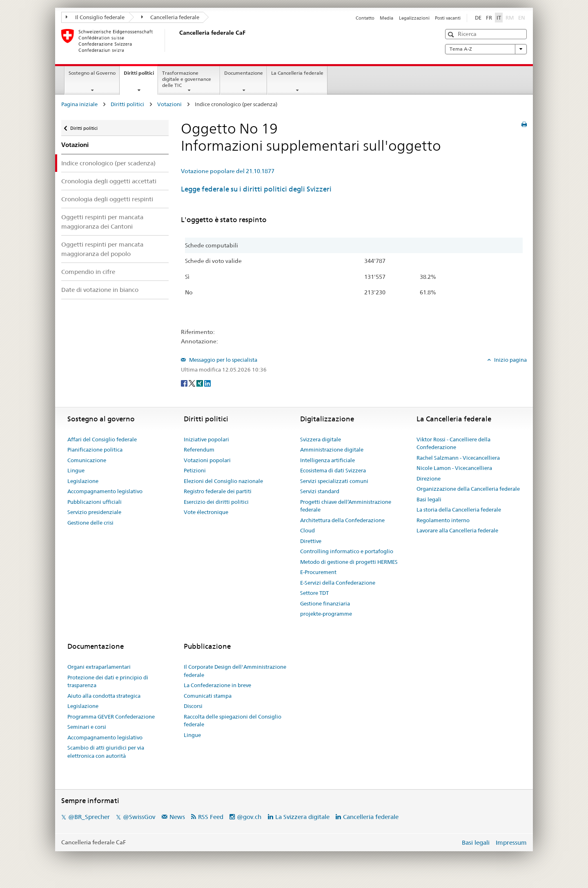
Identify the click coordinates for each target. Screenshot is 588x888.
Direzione (429, 478)
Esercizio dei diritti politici (216, 502)
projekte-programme (326, 614)
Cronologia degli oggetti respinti (107, 199)
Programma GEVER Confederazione (111, 717)
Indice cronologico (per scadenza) (108, 163)
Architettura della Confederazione (342, 520)
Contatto (365, 18)
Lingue (76, 470)
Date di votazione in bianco (100, 290)
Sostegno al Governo (92, 73)
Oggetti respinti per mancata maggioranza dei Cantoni (102, 222)
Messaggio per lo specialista (223, 360)
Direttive (311, 541)
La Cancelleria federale (297, 73)
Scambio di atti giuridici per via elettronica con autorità (106, 752)
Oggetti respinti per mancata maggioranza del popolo (102, 249)
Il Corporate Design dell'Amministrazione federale (235, 671)
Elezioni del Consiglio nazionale (223, 481)
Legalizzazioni (414, 18)
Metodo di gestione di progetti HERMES (349, 562)
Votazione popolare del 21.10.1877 (228, 171)
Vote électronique (206, 512)
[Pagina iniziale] (178, 40)
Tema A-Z (486, 49)
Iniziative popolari (206, 439)
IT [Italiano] (499, 18)
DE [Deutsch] (478, 18)
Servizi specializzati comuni (334, 481)
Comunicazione (87, 460)
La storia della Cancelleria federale (459, 510)
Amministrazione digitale (332, 450)
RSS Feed (211, 817)
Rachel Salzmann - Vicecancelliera (458, 458)
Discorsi (193, 706)
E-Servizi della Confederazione (338, 583)
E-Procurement (318, 572)
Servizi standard (320, 491)
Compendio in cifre (88, 272)
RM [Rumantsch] (510, 18)
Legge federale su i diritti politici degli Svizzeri (256, 189)
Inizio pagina (510, 360)
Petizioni (195, 470)
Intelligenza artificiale (327, 460)
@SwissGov (139, 817)
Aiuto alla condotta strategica (104, 696)
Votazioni (169, 104)
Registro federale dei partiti (218, 491)
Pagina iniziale (79, 104)
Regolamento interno (443, 520)
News (177, 817)
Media (386, 18)
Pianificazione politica (95, 450)
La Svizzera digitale (302, 817)
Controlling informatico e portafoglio (347, 551)
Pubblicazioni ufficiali (95, 502)
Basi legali (429, 499)
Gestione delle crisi (90, 523)
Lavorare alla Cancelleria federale (457, 530)
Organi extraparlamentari (99, 667)
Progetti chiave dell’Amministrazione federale (346, 506)
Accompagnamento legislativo (105, 491)
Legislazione (83, 481)
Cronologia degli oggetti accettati (109, 181)
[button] (452, 34)
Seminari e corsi (87, 727)
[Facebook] (185, 383)
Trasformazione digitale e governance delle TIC (187, 79)
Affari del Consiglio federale (102, 439)
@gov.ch (249, 817)
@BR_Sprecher (89, 817)
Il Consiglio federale (95, 17)
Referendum (199, 450)
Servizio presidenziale (94, 512)
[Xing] (200, 383)
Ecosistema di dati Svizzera (333, 470)
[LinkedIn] (207, 383)
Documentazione (244, 73)
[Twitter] (193, 383)
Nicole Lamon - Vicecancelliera (454, 468)
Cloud (307, 530)
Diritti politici (141, 76)
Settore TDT (314, 593)
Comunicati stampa (208, 696)
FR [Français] (489, 18)
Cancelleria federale (170, 17)
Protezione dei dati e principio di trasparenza (108, 681)
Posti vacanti (448, 18)
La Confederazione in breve (217, 685)
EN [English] (522, 18)
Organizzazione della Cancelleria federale (468, 489)
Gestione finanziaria (325, 603)
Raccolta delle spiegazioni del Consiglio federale (233, 721)
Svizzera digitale (321, 439)
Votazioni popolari (207, 460)
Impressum (511, 842)
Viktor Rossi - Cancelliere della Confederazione (453, 443)
